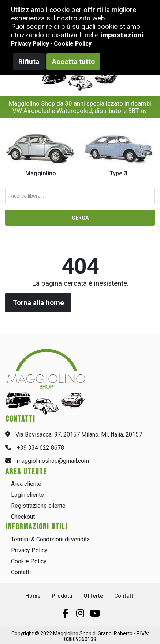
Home (33, 596)
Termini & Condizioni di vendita (50, 539)
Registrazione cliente (38, 506)
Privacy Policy (29, 550)
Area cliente (26, 484)
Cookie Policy (29, 561)
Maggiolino (41, 173)
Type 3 (118, 173)
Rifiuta (29, 62)
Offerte (93, 596)
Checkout (23, 517)
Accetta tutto (73, 62)
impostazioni (122, 35)
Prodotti (62, 596)
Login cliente (27, 495)
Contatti (21, 572)
